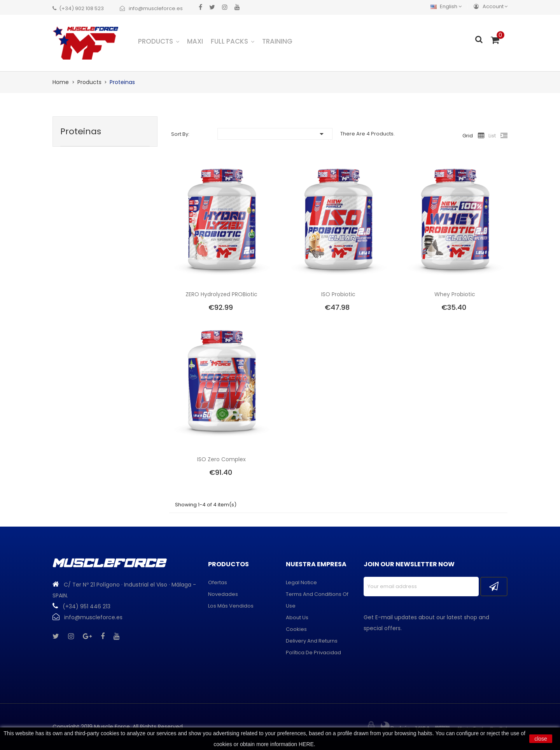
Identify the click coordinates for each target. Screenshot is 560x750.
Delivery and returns (312, 641)
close (541, 739)
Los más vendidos (231, 606)
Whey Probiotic (455, 294)
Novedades (223, 594)
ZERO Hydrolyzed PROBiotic (221, 294)
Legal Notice (301, 582)
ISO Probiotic (338, 294)
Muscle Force (112, 727)
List (492, 136)
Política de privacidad (313, 653)
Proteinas (81, 131)
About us (297, 617)
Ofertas (218, 582)
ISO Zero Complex (221, 459)
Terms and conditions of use (317, 600)
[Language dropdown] (448, 6)
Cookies (296, 629)
